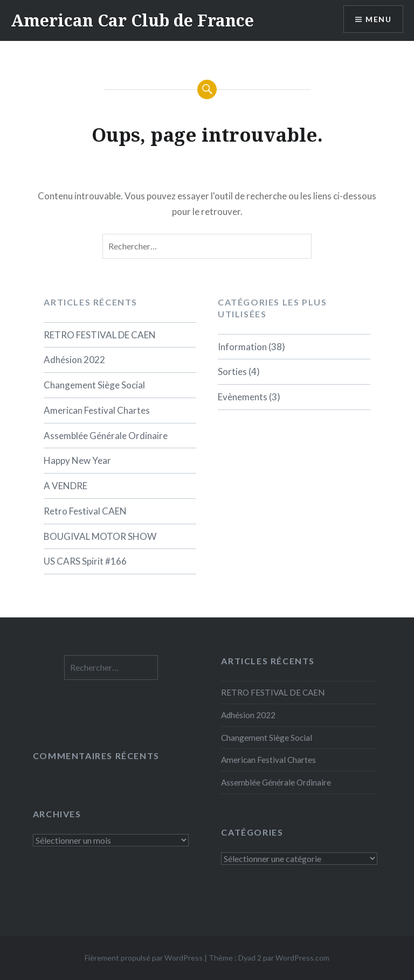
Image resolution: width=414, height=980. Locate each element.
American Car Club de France (132, 20)
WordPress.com (302, 958)
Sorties (232, 371)
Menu (378, 19)
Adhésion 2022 (74, 360)
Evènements (243, 397)
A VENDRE (65, 486)
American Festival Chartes (97, 410)
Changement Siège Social (94, 385)
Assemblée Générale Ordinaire (106, 436)
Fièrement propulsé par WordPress (144, 958)
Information (242, 347)
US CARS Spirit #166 (85, 561)
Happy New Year (77, 460)
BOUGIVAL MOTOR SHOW (100, 536)
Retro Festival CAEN (85, 511)
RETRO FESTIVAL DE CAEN (100, 335)
